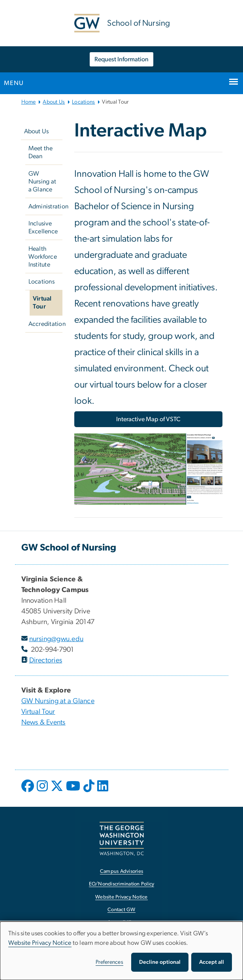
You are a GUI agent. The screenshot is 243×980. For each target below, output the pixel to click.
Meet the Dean (41, 152)
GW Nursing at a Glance (42, 182)
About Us (54, 102)
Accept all (212, 962)
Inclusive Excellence (43, 227)
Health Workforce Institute (43, 257)
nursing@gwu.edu (57, 639)
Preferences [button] (109, 962)
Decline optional (160, 962)
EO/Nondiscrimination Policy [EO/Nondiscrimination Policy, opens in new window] (122, 884)
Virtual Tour (42, 303)
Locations (83, 102)
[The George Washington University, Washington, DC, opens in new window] (122, 839)
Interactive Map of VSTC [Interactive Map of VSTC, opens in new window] (148, 419)
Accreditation (45, 324)
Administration (45, 206)
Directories (46, 660)
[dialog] (121, 951)
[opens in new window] (28, 792)
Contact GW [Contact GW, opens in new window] (121, 910)
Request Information (121, 59)
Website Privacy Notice (40, 943)
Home (29, 102)
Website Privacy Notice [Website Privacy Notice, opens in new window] (121, 897)
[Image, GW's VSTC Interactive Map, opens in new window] (148, 472)
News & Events (43, 723)
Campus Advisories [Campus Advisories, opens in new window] (121, 871)
